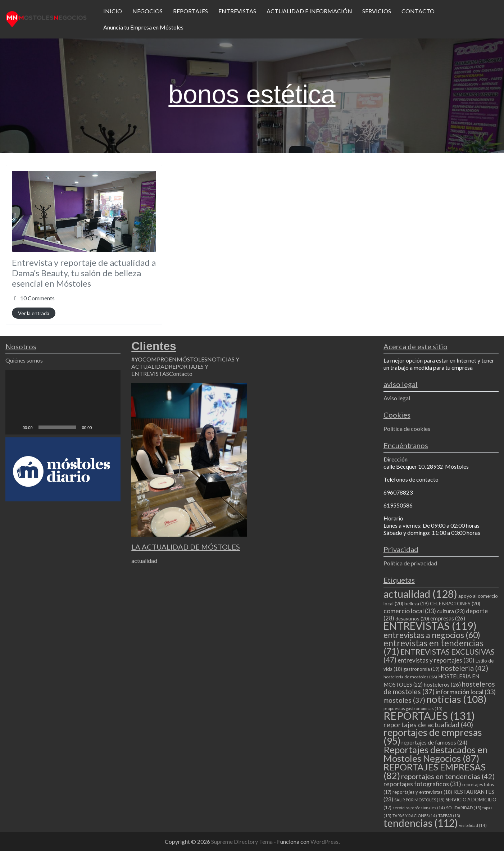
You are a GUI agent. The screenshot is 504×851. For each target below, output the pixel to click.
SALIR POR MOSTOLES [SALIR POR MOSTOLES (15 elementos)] (419, 800)
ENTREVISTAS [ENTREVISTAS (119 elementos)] (430, 626)
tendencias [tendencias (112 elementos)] (421, 823)
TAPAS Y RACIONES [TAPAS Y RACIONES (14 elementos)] (415, 816)
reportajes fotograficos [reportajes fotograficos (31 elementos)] (422, 784)
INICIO (113, 11)
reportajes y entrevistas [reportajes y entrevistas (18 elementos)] (422, 792)
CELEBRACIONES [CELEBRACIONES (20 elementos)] (455, 603)
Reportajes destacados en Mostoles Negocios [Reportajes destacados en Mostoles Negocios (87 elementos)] (436, 754)
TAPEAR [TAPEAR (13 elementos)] (449, 816)
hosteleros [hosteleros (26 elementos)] (442, 684)
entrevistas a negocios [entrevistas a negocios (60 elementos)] (432, 635)
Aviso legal (397, 398)
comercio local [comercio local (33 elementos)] (410, 611)
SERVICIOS (377, 11)
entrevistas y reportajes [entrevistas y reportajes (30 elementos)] (436, 660)
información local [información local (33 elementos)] (466, 692)
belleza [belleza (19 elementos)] (417, 604)
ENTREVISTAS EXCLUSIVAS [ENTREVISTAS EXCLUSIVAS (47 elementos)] (439, 656)
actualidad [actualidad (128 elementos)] (420, 594)
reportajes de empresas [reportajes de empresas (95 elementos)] (433, 737)
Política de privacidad (410, 563)
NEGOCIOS (147, 11)
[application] (63, 402)
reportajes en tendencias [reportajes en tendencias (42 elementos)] (448, 776)
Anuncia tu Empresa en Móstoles (143, 27)
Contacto (181, 374)
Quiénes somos (24, 360)
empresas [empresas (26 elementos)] (448, 618)
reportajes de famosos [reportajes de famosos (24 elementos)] (434, 742)
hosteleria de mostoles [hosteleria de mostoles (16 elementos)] (410, 677)
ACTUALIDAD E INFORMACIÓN (309, 11)
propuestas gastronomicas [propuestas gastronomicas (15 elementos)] (413, 708)
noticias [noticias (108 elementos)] (457, 699)
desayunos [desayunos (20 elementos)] (412, 618)
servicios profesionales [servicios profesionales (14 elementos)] (419, 808)
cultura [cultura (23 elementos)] (451, 611)
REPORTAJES (190, 11)
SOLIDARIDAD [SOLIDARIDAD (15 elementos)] (464, 808)
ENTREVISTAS (237, 11)
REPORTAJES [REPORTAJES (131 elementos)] (429, 716)
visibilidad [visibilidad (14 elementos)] (473, 825)
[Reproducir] (15, 427)
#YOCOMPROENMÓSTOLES (169, 359)
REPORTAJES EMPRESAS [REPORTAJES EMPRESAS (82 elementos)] (435, 771)
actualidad (144, 561)
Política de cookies (407, 429)
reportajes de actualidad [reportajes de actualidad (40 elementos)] (428, 725)
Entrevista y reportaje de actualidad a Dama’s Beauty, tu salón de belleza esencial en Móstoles (84, 273)
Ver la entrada (34, 313)
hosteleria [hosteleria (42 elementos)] (464, 668)
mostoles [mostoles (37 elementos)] (404, 700)
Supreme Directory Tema (242, 841)
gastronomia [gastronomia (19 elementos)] (421, 669)
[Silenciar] (100, 427)
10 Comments (37, 298)
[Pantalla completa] (111, 427)
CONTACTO (418, 11)
